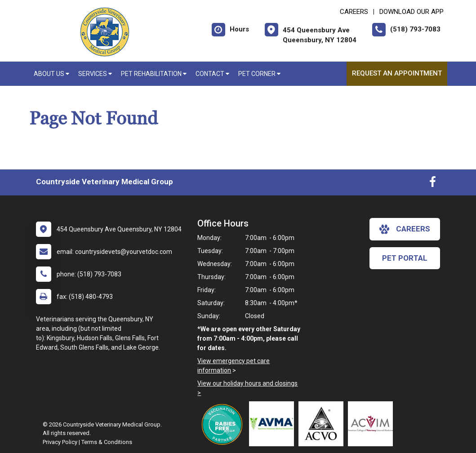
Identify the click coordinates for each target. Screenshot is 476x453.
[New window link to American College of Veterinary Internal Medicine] (373, 424)
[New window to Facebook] (433, 184)
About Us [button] (51, 74)
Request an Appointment (397, 73)
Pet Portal (405, 258)
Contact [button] (212, 74)
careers (405, 229)
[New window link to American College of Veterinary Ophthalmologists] (323, 424)
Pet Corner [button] (259, 74)
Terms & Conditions (107, 442)
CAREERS (354, 12)
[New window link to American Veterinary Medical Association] (274, 424)
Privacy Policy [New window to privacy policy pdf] (60, 442)
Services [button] (95, 74)
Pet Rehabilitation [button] (154, 74)
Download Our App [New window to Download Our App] (411, 12)
